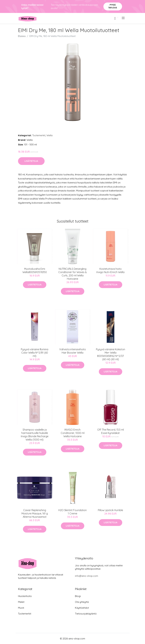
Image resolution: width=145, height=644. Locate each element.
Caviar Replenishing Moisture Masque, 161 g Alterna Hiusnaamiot (35, 513)
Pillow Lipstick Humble (110, 510)
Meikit (21, 602)
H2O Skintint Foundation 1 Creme (72, 512)
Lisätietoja (31, 161)
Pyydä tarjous (113, 6)
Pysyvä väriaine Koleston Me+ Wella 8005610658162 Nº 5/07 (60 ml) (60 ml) (111, 354)
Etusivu (22, 36)
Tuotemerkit (39, 135)
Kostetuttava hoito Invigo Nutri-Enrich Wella (110, 270)
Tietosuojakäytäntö (86, 614)
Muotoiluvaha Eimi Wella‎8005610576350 (35, 270)
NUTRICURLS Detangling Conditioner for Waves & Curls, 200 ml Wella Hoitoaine (73, 274)
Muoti (21, 608)
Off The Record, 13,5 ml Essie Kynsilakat (111, 431)
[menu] (123, 18)
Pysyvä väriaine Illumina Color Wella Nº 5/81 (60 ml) (35, 353)
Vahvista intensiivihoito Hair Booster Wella (73, 351)
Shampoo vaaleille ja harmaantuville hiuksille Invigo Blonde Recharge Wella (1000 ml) (35, 435)
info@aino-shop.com (86, 576)
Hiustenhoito (25, 596)
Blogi (78, 596)
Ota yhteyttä (82, 602)
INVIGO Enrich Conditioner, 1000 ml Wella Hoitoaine (73, 433)
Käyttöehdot (82, 608)
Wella (49, 135)
